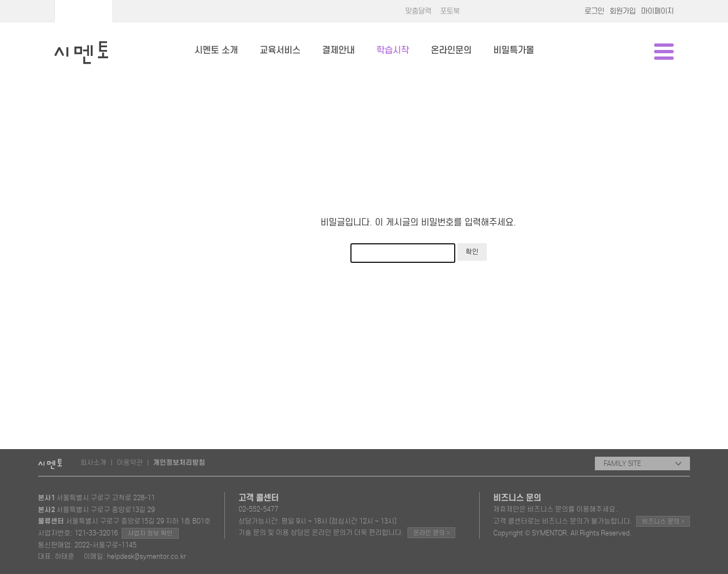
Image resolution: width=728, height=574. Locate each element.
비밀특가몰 (514, 50)
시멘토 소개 (216, 50)
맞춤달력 (418, 11)
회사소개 (93, 462)
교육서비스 (280, 50)
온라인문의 (451, 50)
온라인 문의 (431, 532)
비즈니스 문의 (663, 521)
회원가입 (623, 11)
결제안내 (338, 50)
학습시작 (393, 50)
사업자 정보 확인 (150, 533)
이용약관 (130, 462)
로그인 (594, 11)
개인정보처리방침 (179, 463)
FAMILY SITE (642, 463)
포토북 (450, 11)
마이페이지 (657, 11)
